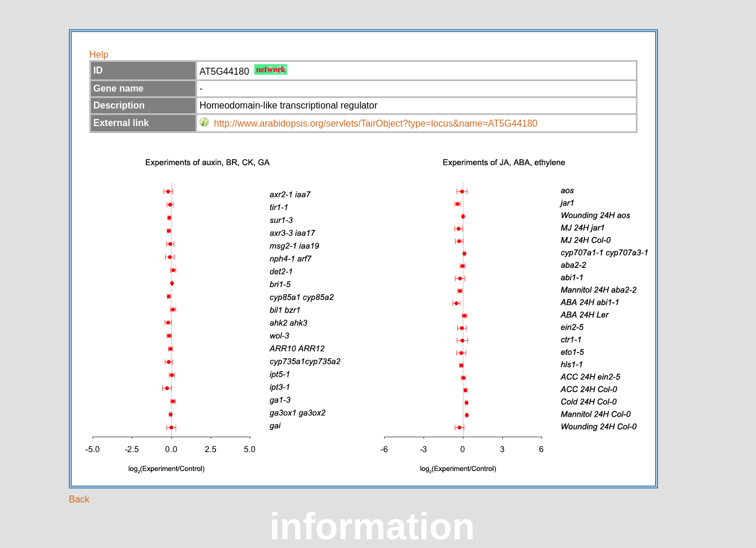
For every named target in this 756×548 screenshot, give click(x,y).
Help (99, 55)
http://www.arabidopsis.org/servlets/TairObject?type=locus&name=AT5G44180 (376, 123)
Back (79, 499)
